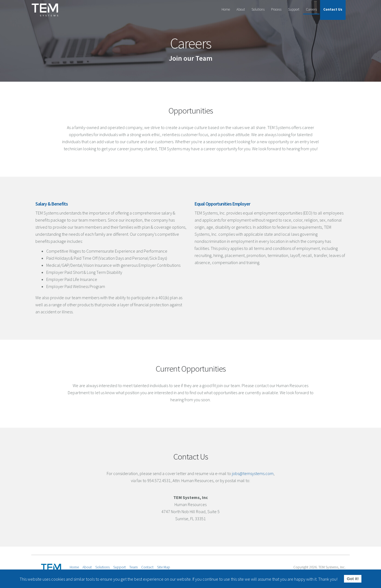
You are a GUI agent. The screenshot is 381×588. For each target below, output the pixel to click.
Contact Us (333, 9)
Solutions (258, 9)
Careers (311, 9)
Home (226, 9)
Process (276, 9)
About (241, 9)
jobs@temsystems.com (253, 473)
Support (294, 9)
